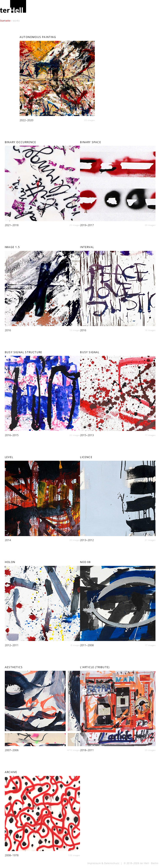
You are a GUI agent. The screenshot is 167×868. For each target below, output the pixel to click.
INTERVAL (87, 247)
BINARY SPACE (90, 142)
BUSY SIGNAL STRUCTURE (23, 352)
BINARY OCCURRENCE (20, 142)
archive (11, 772)
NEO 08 (85, 562)
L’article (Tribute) (95, 667)
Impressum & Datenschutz (103, 863)
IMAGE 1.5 (12, 247)
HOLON (10, 562)
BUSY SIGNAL (90, 352)
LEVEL (9, 457)
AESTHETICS (14, 667)
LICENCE (86, 457)
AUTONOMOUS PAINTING (38, 37)
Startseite (5, 21)
